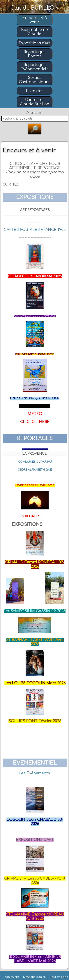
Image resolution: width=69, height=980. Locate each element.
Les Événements (34, 773)
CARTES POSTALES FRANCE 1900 (35, 230)
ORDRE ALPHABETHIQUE (35, 470)
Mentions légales (34, 977)
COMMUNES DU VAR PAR (35, 462)
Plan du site (12, 977)
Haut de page (59, 977)
